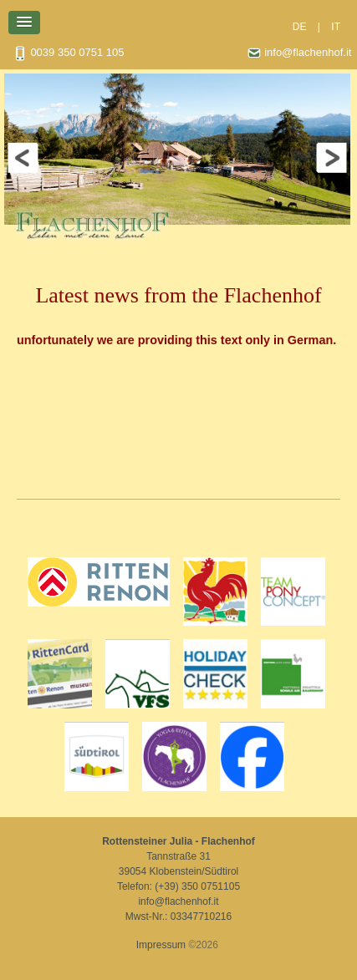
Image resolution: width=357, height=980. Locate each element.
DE (300, 27)
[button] (24, 23)
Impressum (161, 945)
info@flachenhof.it (299, 53)
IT (336, 27)
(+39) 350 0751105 (197, 886)
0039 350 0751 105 (69, 53)
